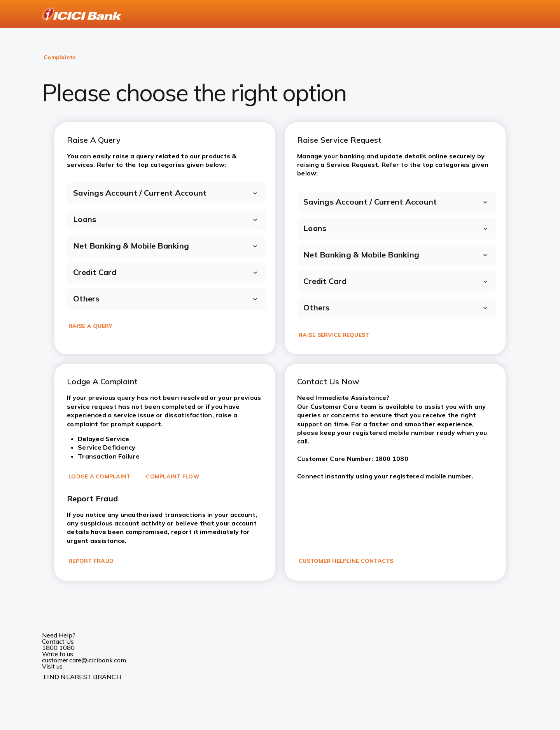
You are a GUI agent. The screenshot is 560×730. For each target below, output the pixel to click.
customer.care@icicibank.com (84, 660)
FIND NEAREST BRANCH (82, 677)
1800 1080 (58, 648)
